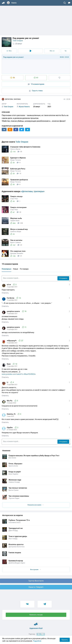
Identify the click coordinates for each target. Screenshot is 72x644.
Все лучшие (35, 569)
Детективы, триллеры (11, 99)
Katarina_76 (11, 414)
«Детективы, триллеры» (33, 191)
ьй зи (9, 285)
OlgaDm (10, 428)
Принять (65, 640)
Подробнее (37, 641)
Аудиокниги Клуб (36, 623)
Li (8, 382)
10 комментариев (36, 84)
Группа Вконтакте (36, 581)
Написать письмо (36, 615)
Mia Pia (10, 401)
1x (65, 51)
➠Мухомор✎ (12, 341)
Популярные (6, 269)
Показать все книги (35, 505)
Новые (16, 269)
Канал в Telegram (36, 587)
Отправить (63, 278)
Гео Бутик (11, 298)
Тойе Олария (18, 41)
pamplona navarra (14, 311)
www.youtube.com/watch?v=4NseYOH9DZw (19, 374)
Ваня (9, 364)
